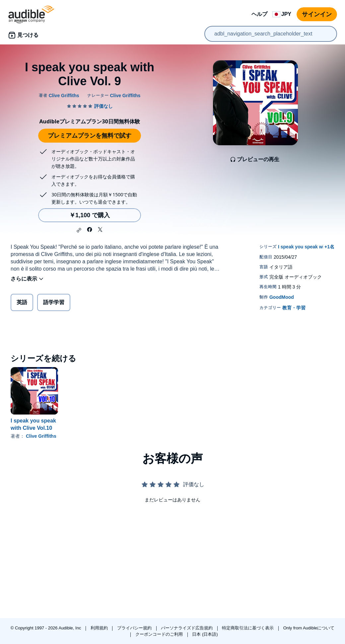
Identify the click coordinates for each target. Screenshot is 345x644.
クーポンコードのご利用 (160, 634)
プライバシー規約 (135, 628)
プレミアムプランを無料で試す (90, 136)
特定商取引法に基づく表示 (248, 628)
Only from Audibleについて (309, 628)
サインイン (317, 14)
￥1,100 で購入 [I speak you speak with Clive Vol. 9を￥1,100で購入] (90, 215)
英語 (22, 302)
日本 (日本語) (205, 634)
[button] (79, 230)
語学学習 (54, 302)
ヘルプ (259, 14)
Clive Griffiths (41, 436)
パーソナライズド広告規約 (187, 628)
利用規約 (100, 628)
